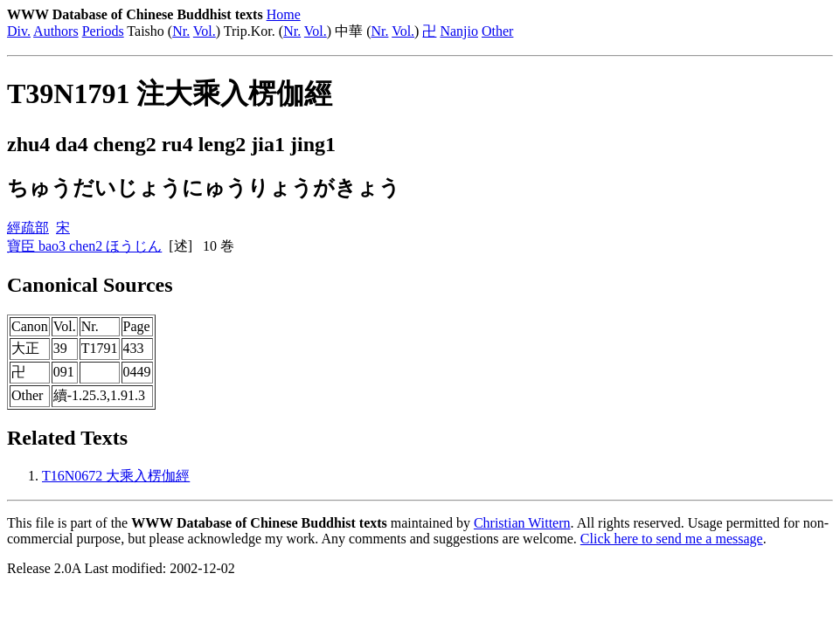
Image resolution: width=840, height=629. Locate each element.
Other (497, 31)
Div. (19, 31)
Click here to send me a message (672, 539)
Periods (103, 31)
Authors (56, 31)
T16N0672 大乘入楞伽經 (116, 476)
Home (284, 14)
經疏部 (28, 228)
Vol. (205, 31)
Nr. (181, 31)
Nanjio (459, 31)
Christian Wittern (522, 523)
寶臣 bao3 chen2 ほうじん (84, 246)
